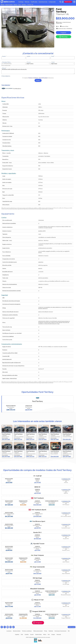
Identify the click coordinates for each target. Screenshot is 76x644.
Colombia (27, 634)
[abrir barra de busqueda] (60, 2)
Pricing (46, 631)
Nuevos (3, 4)
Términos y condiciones (27, 631)
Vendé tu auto (68, 2)
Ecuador (32, 634)
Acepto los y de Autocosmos (38, 78)
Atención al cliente (17, 631)
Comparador (52, 2)
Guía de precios (43, 2)
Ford (19, 4)
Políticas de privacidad (38, 631)
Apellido (29, 56)
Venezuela (59, 634)
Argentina (17, 634)
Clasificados (34, 2)
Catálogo (21, 2)
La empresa (9, 631)
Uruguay (53, 634)
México (45, 634)
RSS (69, 631)
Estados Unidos (38, 634)
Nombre (4, 56)
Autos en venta (9, 4)
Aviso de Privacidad (43, 78)
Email (53, 56)
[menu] (74, 2)
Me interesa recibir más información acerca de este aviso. (38, 71)
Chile (22, 634)
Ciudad (53, 62)
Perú (49, 634)
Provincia (29, 62)
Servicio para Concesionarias (60, 631)
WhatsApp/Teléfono (6, 62)
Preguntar (63, 33)
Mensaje (4, 68)
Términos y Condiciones (33, 78)
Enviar (38, 80)
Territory (24, 4)
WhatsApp (63, 37)
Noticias (27, 2)
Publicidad (51, 631)
